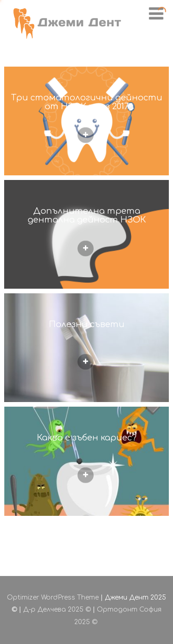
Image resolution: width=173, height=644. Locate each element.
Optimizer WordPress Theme (53, 598)
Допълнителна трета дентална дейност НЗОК (87, 215)
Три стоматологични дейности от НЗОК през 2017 (87, 102)
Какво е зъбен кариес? (87, 438)
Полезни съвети (87, 324)
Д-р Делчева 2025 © (57, 610)
